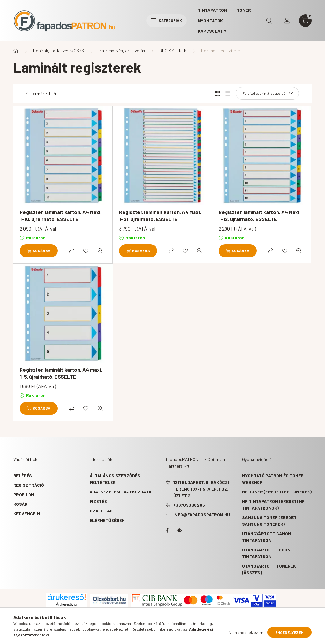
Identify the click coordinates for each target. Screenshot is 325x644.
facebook (167, 530)
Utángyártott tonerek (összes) (269, 569)
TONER (244, 10)
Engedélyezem (290, 632)
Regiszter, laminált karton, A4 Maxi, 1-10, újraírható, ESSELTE (61, 215)
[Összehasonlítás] (72, 251)
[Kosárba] (39, 251)
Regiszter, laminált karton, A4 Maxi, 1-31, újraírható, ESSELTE (160, 215)
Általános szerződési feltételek (116, 479)
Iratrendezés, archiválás (122, 51)
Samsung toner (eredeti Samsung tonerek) (270, 521)
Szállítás (101, 511)
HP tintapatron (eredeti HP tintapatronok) (273, 504)
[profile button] (287, 21)
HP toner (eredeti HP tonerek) (277, 492)
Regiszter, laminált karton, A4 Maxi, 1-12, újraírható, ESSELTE (260, 215)
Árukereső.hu (66, 604)
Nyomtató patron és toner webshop (273, 479)
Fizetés (98, 501)
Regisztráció (29, 485)
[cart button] (305, 21)
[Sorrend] (267, 93)
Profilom (24, 494)
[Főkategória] (16, 51)
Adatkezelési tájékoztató (121, 492)
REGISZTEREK (173, 51)
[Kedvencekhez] (86, 251)
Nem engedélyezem (246, 632)
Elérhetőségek (107, 520)
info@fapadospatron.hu (202, 514)
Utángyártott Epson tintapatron (266, 553)
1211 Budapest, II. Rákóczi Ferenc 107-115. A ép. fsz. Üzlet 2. (201, 489)
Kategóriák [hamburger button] (166, 20)
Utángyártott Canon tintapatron (267, 537)
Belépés (23, 475)
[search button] (269, 21)
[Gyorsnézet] (100, 251)
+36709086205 (189, 505)
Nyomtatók (210, 20)
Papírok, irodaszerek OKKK (59, 51)
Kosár (20, 504)
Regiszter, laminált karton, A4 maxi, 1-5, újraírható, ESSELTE (61, 373)
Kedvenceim (27, 514)
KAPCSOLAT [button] (210, 31)
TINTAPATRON (212, 10)
